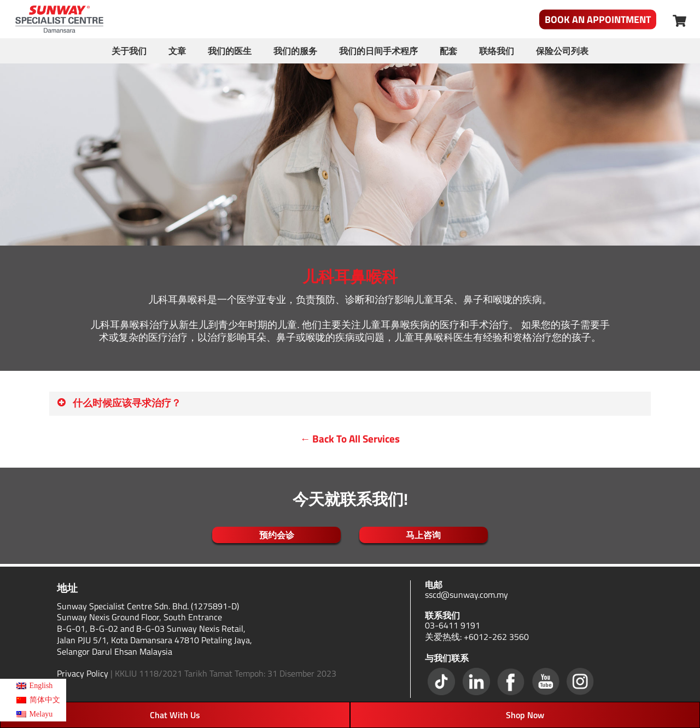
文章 (177, 51)
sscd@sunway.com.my (466, 595)
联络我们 (497, 51)
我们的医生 (230, 51)
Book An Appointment (598, 19)
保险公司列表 (562, 51)
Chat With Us (175, 715)
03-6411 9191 (453, 625)
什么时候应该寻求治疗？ (119, 403)
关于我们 (129, 51)
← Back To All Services (350, 439)
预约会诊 (277, 535)
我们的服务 (295, 51)
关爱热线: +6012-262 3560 (477, 637)
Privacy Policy (83, 673)
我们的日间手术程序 (378, 51)
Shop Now (525, 715)
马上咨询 (423, 535)
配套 (448, 51)
